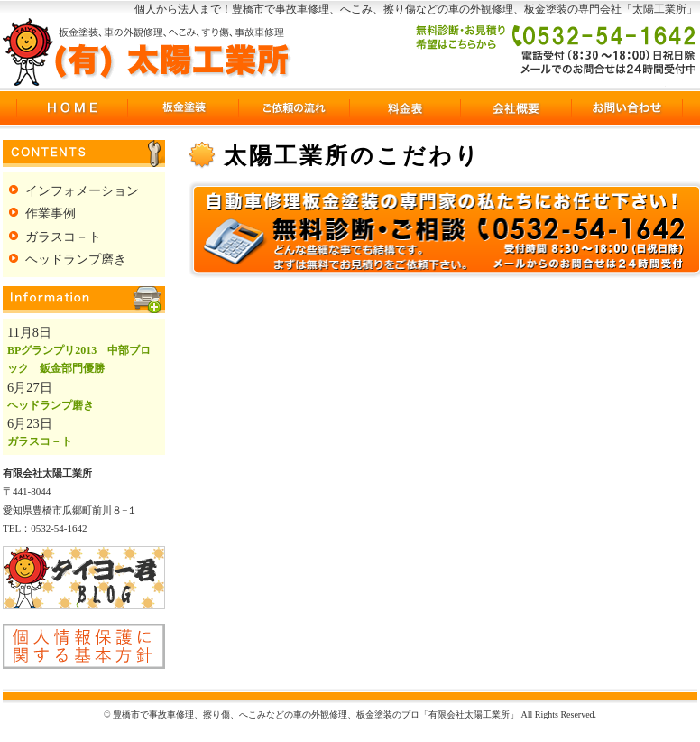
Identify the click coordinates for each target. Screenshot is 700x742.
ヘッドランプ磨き (76, 259)
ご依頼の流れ (294, 108)
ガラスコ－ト (63, 237)
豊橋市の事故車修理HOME (72, 108)
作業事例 (51, 213)
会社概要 (516, 108)
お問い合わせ (626, 108)
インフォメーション (82, 190)
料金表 (405, 108)
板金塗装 (183, 108)
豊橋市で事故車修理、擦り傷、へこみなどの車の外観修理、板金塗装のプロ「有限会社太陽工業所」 (147, 52)
